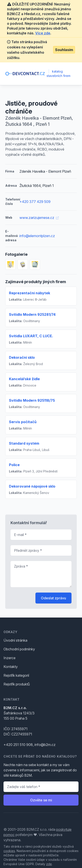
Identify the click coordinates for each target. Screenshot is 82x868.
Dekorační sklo (22, 357)
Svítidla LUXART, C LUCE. (31, 336)
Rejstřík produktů (17, 684)
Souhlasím (64, 50)
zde (49, 864)
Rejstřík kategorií (16, 675)
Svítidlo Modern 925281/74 (32, 314)
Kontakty (11, 667)
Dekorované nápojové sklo (32, 486)
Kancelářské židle (24, 379)
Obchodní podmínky (19, 649)
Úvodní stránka (15, 640)
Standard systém (24, 443)
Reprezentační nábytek (30, 293)
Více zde (43, 33)
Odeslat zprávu (53, 598)
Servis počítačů (23, 422)
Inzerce (10, 658)
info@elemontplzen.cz (37, 236)
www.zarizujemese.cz (39, 218)
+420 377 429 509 (35, 202)
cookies (9, 851)
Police (14, 465)
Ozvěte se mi (41, 800)
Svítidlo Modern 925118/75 (32, 400)
